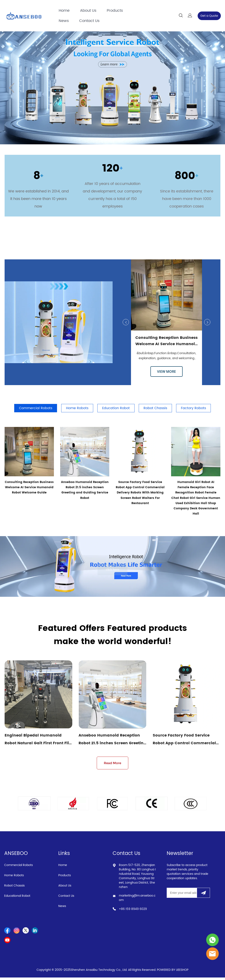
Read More (112, 765)
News (64, 21)
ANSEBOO (16, 856)
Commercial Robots (18, 868)
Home (64, 11)
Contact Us (89, 21)
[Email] (182, 895)
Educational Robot (17, 898)
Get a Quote (209, 16)
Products (115, 11)
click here (112, 570)
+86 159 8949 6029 (133, 911)
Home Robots (14, 878)
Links (64, 856)
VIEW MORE (167, 372)
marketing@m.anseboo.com (137, 900)
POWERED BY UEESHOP (173, 972)
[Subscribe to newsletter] (203, 895)
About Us (88, 11)
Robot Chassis (14, 888)
